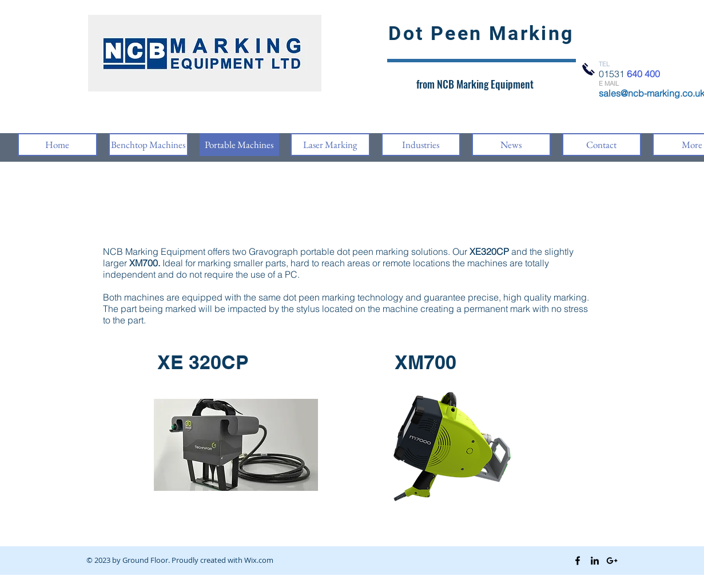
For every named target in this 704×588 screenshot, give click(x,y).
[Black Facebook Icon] (578, 561)
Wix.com (259, 560)
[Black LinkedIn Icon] (595, 561)
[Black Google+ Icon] (612, 561)
